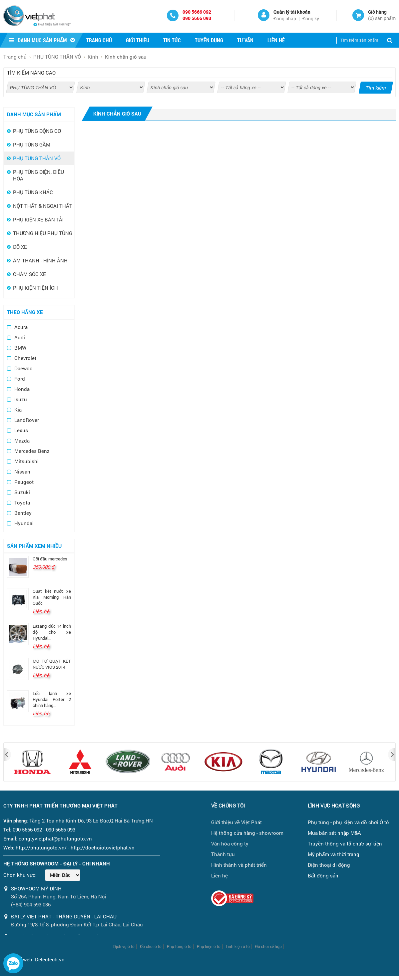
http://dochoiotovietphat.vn (103, 847)
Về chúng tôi (228, 806)
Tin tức (172, 40)
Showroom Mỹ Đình (36, 888)
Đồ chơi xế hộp (268, 946)
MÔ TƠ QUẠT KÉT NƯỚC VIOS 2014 (52, 664)
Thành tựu (223, 854)
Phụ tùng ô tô (179, 946)
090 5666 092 (197, 12)
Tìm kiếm (376, 88)
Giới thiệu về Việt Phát (236, 822)
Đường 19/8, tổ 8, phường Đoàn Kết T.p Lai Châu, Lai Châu (77, 924)
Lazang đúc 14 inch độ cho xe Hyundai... (52, 632)
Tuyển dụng (209, 40)
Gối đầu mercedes (50, 559)
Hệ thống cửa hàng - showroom (247, 833)
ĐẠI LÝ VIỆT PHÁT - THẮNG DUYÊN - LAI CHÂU (64, 916)
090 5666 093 (197, 18)
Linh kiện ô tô (238, 946)
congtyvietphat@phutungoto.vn (55, 838)
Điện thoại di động (329, 865)
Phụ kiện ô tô (209, 946)
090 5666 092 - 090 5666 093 (44, 829)
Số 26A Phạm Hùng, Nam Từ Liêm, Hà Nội (59, 896)
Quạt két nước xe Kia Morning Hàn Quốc (52, 597)
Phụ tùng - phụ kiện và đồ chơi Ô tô (348, 822)
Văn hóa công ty (230, 843)
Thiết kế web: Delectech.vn (34, 959)
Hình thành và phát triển (239, 865)
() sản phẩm (382, 18)
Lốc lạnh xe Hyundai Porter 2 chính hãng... (52, 699)
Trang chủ (99, 40)
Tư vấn (245, 40)
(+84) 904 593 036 (31, 904)
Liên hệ (276, 40)
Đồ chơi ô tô (151, 946)
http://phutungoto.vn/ (41, 847)
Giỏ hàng (377, 12)
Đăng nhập (285, 18)
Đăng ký (311, 18)
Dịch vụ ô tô (124, 946)
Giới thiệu (138, 40)
